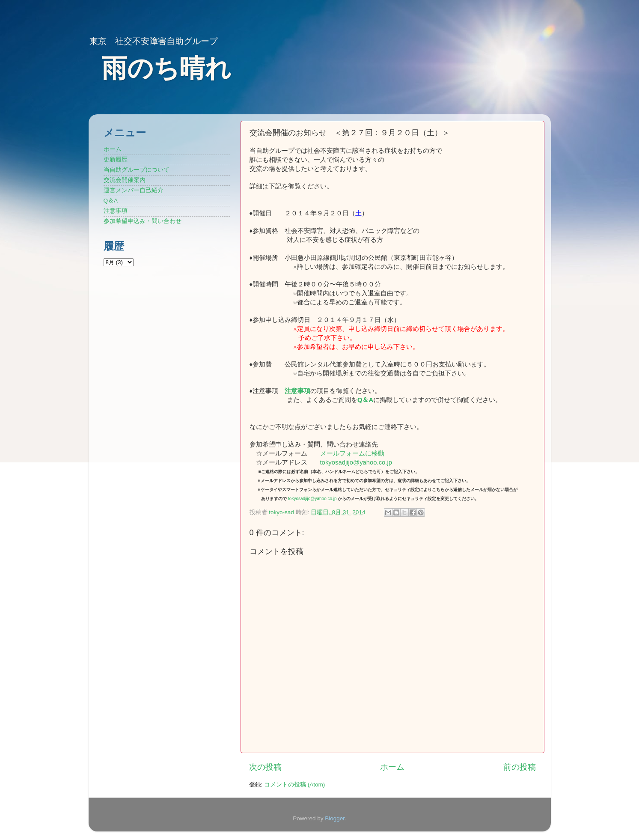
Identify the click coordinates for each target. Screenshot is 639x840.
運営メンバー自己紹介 (134, 190)
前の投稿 (520, 767)
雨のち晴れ (166, 68)
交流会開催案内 (125, 180)
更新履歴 (116, 159)
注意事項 (297, 391)
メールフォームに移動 (352, 453)
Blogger (335, 818)
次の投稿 (265, 767)
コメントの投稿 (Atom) (294, 785)
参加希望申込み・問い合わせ (143, 221)
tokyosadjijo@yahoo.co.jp (356, 462)
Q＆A (111, 201)
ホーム (392, 767)
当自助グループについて (137, 170)
